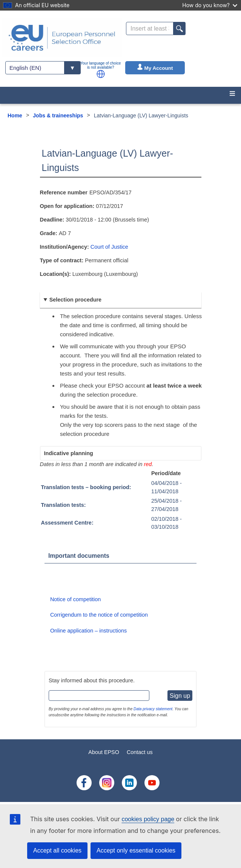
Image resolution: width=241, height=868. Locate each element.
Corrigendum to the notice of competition (99, 615)
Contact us (140, 752)
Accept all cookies (57, 850)
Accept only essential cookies (136, 850)
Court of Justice (109, 247)
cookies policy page (148, 819)
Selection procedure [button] (75, 300)
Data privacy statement (153, 709)
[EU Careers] (62, 38)
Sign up (180, 696)
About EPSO (104, 752)
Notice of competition (75, 599)
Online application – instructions (88, 631)
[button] (101, 74)
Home (15, 115)
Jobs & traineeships (58, 115)
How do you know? (210, 5)
